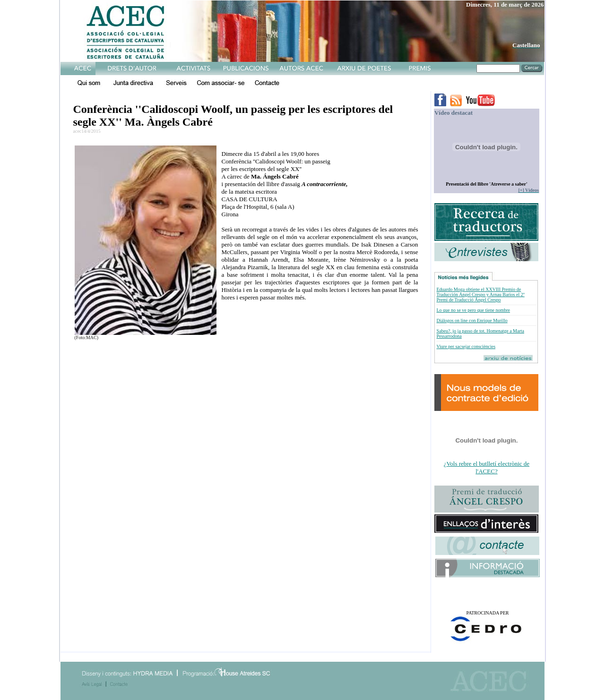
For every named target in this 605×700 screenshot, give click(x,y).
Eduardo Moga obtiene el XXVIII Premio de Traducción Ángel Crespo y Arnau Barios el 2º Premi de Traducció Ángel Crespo (480, 295)
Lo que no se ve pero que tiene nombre (473, 310)
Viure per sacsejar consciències (466, 346)
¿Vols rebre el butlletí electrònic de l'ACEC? (487, 467)
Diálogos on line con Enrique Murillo (472, 320)
